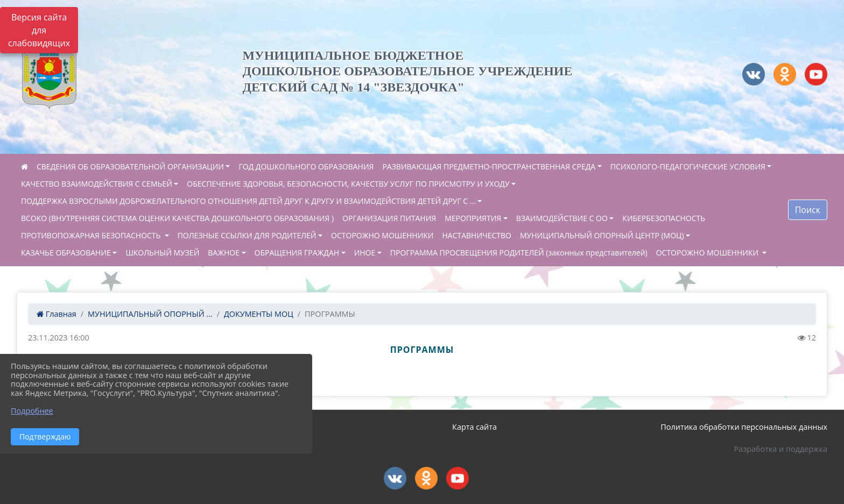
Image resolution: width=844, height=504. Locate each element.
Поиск (808, 210)
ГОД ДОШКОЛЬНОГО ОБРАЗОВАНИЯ (306, 166)
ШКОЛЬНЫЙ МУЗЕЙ (162, 253)
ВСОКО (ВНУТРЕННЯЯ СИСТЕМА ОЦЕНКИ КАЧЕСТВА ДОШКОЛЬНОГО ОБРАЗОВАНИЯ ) (177, 218)
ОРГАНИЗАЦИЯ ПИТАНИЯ (389, 218)
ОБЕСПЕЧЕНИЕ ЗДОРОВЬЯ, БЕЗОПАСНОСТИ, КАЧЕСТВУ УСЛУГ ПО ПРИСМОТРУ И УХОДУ (348, 184)
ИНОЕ (365, 253)
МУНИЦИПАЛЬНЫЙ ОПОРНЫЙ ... (150, 314)
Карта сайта (474, 427)
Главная (57, 314)
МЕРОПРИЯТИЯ (473, 218)
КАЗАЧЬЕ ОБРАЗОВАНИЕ (66, 253)
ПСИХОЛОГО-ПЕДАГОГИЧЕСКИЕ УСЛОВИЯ (688, 166)
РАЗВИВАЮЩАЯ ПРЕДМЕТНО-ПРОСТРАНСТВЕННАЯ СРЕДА (489, 166)
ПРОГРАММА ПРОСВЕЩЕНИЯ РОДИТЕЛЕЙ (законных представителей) (519, 253)
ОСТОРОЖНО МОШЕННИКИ (382, 235)
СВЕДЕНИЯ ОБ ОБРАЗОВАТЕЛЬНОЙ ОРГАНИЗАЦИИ (130, 166)
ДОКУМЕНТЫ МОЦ (259, 314)
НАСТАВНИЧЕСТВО (477, 235)
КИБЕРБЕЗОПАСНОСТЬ (664, 218)
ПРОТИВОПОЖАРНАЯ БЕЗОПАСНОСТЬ (92, 235)
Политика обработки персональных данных (744, 427)
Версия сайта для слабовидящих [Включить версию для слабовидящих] (39, 30)
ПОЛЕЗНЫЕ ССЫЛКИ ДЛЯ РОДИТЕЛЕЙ (247, 235)
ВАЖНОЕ (224, 253)
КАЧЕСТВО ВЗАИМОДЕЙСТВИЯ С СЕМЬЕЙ (97, 184)
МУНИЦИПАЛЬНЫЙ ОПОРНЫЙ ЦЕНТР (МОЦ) (602, 235)
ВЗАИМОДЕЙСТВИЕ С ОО (562, 218)
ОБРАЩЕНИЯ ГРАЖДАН (297, 253)
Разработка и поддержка (781, 449)
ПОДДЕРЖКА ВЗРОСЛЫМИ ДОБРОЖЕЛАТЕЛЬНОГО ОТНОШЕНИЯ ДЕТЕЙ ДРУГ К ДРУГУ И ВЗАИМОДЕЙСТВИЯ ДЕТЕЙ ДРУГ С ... (248, 201)
